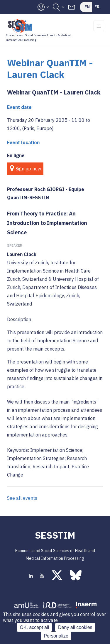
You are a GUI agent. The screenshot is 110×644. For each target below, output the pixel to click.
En (87, 7)
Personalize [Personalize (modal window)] (56, 636)
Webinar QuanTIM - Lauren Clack (54, 92)
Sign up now (28, 169)
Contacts (72, 7)
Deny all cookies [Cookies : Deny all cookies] (75, 627)
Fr (97, 7)
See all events (22, 498)
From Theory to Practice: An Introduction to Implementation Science (47, 223)
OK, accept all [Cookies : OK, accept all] (34, 627)
